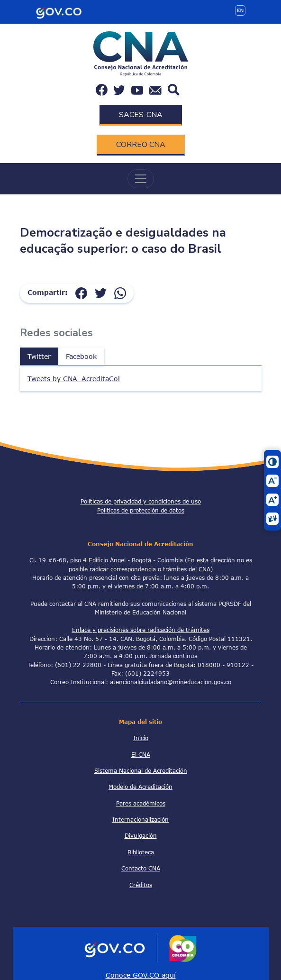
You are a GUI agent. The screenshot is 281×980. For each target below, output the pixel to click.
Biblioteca (141, 852)
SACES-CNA (141, 115)
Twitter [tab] (39, 356)
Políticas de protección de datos (141, 510)
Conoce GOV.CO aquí (141, 975)
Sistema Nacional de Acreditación (141, 770)
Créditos (141, 885)
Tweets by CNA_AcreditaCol (74, 379)
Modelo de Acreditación (140, 787)
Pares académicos (141, 803)
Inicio (141, 738)
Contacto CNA (141, 868)
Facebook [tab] (81, 356)
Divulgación (141, 835)
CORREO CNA (141, 145)
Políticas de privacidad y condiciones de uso (141, 501)
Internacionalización (140, 819)
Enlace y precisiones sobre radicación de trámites (141, 630)
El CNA (141, 754)
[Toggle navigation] (141, 179)
